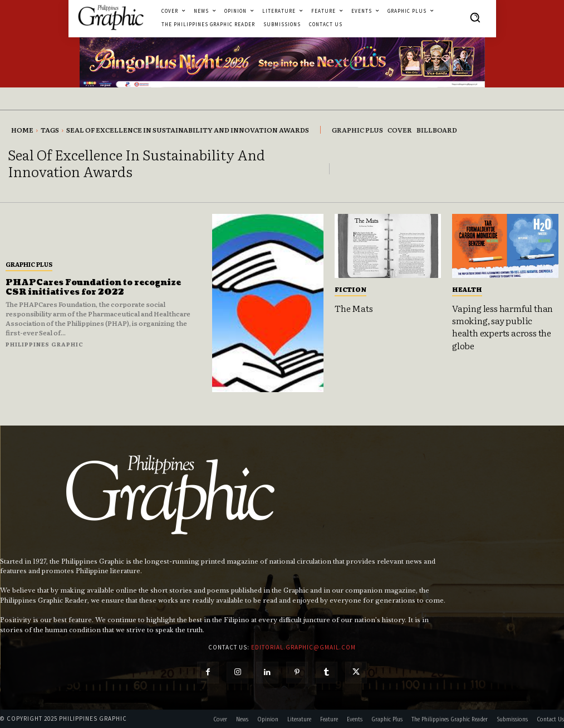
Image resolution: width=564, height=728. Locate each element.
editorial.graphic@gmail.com (303, 647)
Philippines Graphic (45, 344)
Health (467, 289)
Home (22, 130)
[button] (475, 17)
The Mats (354, 308)
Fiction (350, 289)
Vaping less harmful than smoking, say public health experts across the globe (502, 327)
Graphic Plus (29, 264)
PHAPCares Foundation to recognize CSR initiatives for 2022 (93, 287)
